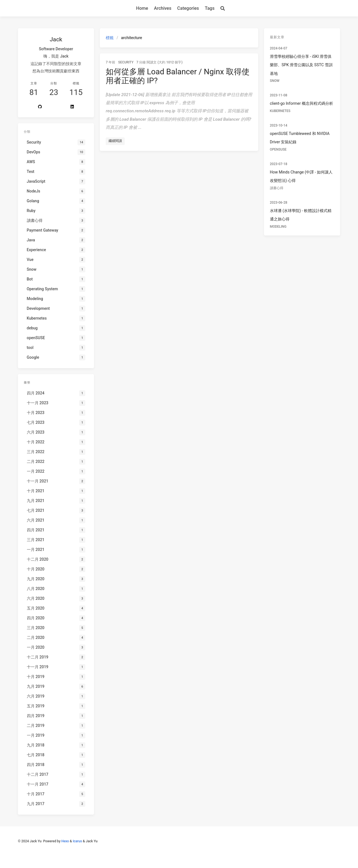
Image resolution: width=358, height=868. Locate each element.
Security (126, 62)
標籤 (110, 38)
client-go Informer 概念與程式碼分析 (302, 103)
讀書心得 (277, 188)
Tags (210, 8)
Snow (275, 81)
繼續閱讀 (115, 141)
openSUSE (278, 149)
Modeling (278, 227)
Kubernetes (280, 111)
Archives (163, 8)
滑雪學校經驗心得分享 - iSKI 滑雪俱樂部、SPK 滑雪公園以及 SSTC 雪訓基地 (301, 65)
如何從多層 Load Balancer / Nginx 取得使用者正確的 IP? (177, 76)
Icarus (77, 841)
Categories (188, 8)
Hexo (65, 841)
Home (142, 8)
